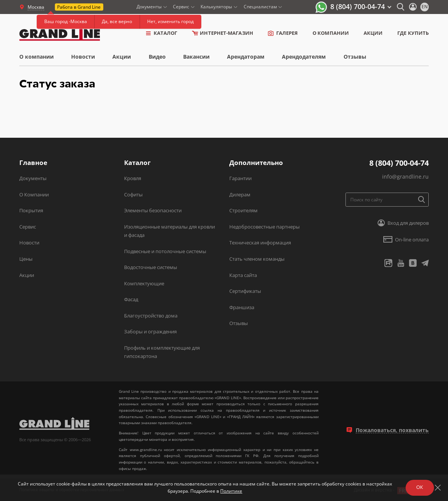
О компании (37, 57)
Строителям (243, 210)
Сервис (28, 227)
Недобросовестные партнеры (264, 227)
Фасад (131, 299)
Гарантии (240, 178)
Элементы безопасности (153, 210)
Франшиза (242, 307)
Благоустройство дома (151, 316)
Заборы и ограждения (150, 331)
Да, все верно (117, 21)
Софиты (133, 194)
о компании (331, 33)
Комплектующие (144, 283)
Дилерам (240, 194)
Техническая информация (260, 243)
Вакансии (196, 57)
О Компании (34, 194)
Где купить (413, 33)
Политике (231, 491)
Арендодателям (304, 57)
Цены (26, 259)
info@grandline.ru (405, 177)
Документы (33, 178)
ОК (420, 487)
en (425, 7)
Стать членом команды (257, 259)
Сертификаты (245, 291)
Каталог (162, 33)
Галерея (283, 33)
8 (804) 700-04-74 (358, 6)
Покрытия (31, 210)
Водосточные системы (151, 267)
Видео (157, 57)
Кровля (133, 178)
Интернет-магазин (222, 33)
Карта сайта (243, 275)
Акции (373, 33)
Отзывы (355, 57)
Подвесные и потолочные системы (165, 251)
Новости (83, 57)
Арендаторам (246, 57)
